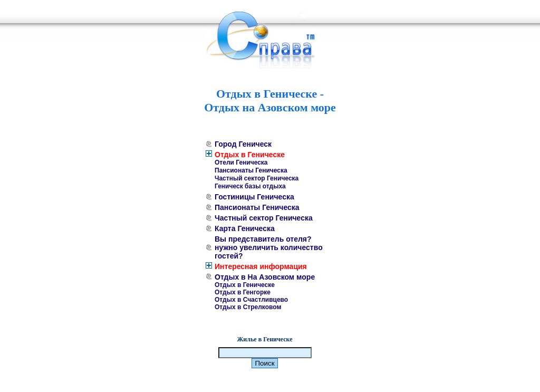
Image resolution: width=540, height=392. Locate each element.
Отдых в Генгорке (243, 292)
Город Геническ (243, 144)
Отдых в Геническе (250, 155)
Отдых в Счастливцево (251, 300)
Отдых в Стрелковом (248, 307)
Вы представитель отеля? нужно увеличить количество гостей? (269, 247)
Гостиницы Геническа (254, 197)
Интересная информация (261, 266)
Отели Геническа (241, 162)
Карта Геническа (245, 228)
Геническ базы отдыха (250, 186)
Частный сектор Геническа (257, 178)
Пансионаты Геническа (251, 170)
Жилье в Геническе (264, 339)
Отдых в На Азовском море (265, 277)
